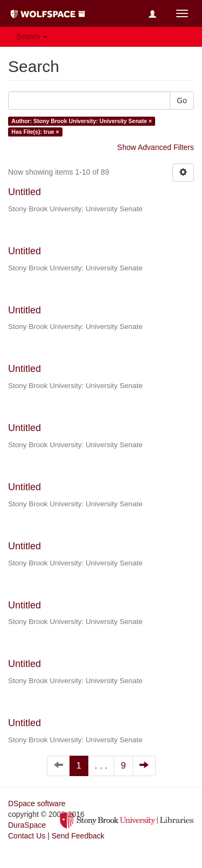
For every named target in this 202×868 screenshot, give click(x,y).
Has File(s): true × (35, 132)
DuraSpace (27, 825)
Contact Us (27, 836)
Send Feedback (78, 836)
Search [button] (32, 37)
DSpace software (37, 804)
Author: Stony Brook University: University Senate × (82, 121)
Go (182, 101)
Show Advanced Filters (156, 147)
